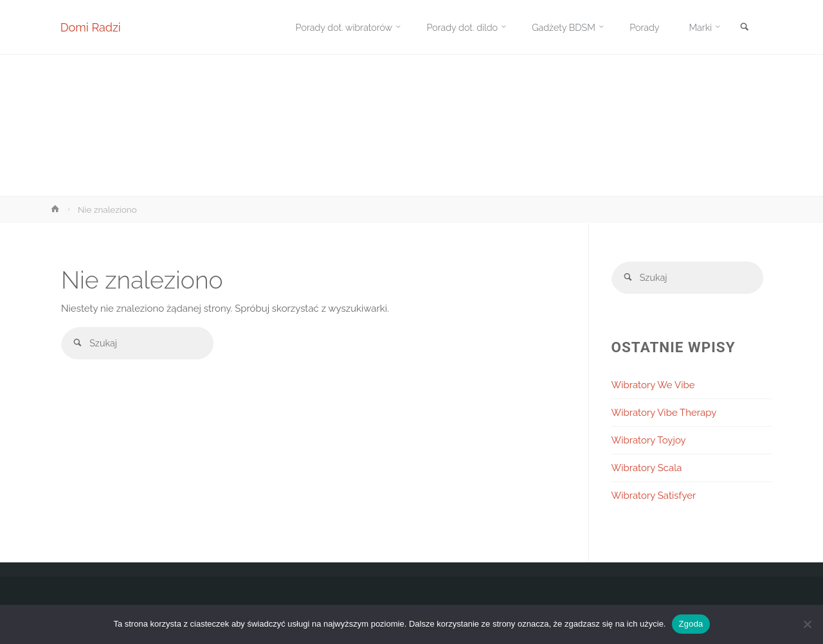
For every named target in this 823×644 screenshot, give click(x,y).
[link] (743, 28)
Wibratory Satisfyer (654, 497)
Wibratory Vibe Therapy (664, 414)
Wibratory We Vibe (653, 386)
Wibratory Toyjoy (649, 442)
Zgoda (691, 624)
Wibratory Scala (647, 469)
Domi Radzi (91, 27)
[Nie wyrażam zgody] (807, 624)
